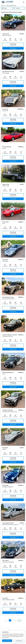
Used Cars (3, 6)
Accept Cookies (7, 641)
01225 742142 (14, 45)
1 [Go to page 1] (10, 620)
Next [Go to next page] (20, 620)
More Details (13, 48)
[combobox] (19, 8)
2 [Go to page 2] (13, 620)
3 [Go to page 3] (16, 620)
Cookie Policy (19, 641)
